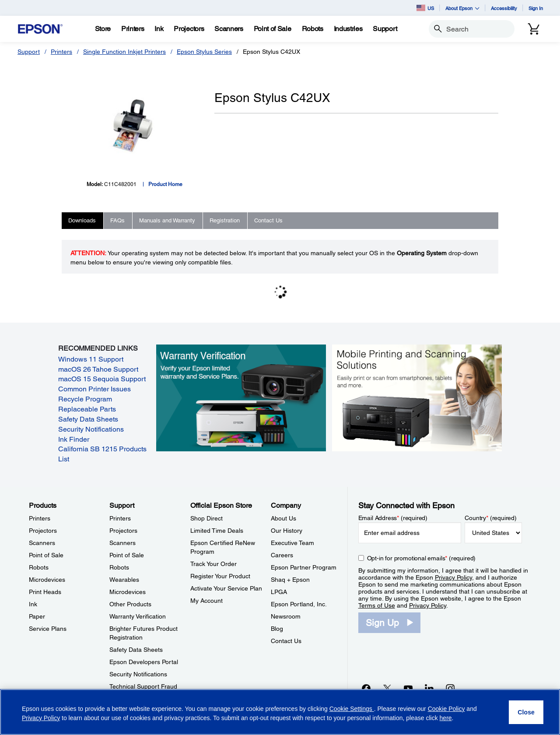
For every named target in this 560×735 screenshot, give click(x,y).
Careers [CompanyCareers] (282, 555)
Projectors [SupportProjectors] (123, 531)
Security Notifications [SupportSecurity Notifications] (138, 674)
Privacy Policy (453, 577)
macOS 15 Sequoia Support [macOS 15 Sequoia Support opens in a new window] (102, 379)
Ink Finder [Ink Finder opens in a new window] (74, 439)
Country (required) (491, 518)
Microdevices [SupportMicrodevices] (128, 592)
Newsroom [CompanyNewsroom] (286, 616)
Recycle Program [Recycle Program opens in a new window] (85, 399)
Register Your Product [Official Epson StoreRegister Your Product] (220, 576)
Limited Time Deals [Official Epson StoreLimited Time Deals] (217, 531)
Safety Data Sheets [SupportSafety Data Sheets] (136, 650)
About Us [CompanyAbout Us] (283, 518)
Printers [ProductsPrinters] (40, 518)
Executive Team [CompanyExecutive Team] (292, 543)
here (446, 718)
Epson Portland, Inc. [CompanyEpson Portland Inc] (299, 604)
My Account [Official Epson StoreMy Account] (206, 601)
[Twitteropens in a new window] (387, 688)
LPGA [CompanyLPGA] (279, 592)
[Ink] (159, 29)
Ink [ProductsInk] (33, 604)
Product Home (165, 184)
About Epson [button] (462, 8)
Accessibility (504, 8)
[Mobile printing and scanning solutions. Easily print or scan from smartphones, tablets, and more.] (417, 397)
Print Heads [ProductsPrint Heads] (45, 592)
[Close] (526, 712)
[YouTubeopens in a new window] (408, 688)
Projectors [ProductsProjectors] (43, 531)
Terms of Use (377, 605)
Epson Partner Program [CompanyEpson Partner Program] (304, 567)
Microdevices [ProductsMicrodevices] (47, 580)
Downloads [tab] (82, 220)
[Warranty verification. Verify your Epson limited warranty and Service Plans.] (241, 397)
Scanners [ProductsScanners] (42, 543)
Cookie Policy (446, 709)
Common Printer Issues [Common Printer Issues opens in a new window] (94, 389)
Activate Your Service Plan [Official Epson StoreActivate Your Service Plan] (226, 588)
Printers (61, 52)
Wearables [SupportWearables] (124, 580)
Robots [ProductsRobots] (39, 567)
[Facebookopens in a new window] (366, 688)
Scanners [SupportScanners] (122, 543)
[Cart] (534, 29)
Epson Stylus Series (204, 52)
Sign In (536, 8)
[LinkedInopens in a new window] (429, 688)
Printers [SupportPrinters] (120, 518)
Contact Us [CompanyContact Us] (286, 641)
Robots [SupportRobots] (119, 567)
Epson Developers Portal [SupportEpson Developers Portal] (144, 662)
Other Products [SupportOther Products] (130, 604)
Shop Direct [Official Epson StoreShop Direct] (206, 518)
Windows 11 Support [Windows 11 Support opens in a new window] (91, 359)
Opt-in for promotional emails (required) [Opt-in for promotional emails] (422, 558)
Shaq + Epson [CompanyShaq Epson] (290, 580)
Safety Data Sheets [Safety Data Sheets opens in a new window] (88, 419)
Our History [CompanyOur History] (287, 531)
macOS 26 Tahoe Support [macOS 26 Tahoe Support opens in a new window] (98, 369)
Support (29, 52)
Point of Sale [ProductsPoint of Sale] (46, 555)
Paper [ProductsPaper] (37, 616)
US (425, 8)
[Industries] (348, 29)
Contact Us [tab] (268, 220)
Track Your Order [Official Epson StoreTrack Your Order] (213, 564)
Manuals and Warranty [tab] (167, 220)
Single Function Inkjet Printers (124, 52)
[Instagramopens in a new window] (450, 688)
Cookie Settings (352, 709)
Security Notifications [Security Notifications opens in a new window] (91, 429)
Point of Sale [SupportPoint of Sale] (127, 555)
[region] (280, 712)
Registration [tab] (225, 220)
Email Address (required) (393, 518)
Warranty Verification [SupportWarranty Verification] (138, 616)
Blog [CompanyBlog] (277, 629)
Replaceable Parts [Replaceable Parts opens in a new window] (87, 409)
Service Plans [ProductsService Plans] (48, 629)
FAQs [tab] (117, 220)
